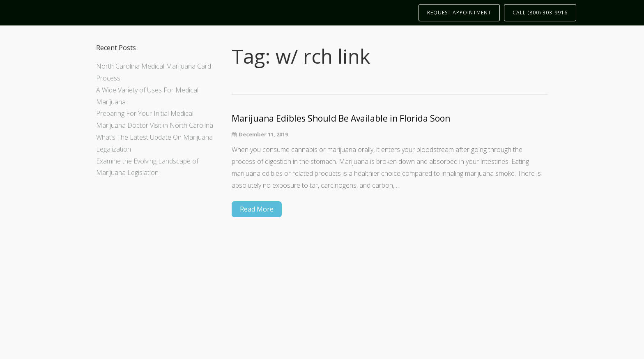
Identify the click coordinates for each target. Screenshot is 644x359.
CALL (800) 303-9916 (540, 13)
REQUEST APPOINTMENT (459, 13)
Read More (257, 209)
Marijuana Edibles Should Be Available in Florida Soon (341, 119)
